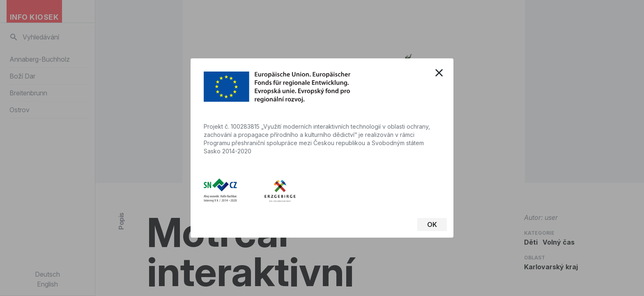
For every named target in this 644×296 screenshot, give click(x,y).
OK (432, 224)
